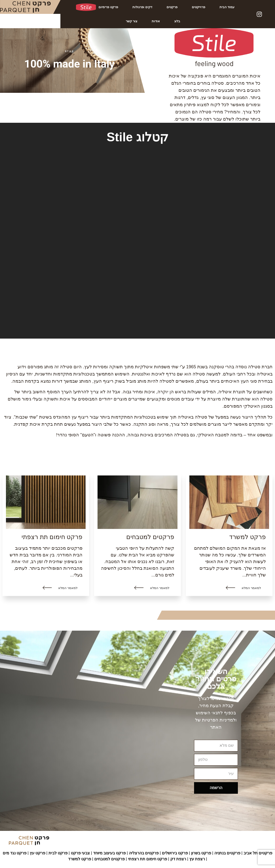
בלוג (177, 21)
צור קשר (132, 21)
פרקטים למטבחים (150, 537)
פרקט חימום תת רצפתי (52, 537)
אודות (156, 21)
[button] (243, 588)
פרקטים (172, 7)
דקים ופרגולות (142, 7)
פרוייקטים (199, 7)
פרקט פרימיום (97, 7)
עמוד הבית (227, 7)
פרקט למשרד (248, 537)
